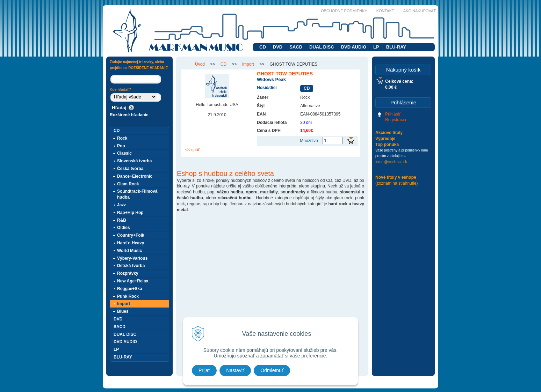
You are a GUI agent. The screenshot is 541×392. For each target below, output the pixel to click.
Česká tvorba (130, 169)
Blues (123, 311)
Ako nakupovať (420, 11)
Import (124, 304)
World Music (129, 251)
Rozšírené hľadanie (129, 115)
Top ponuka (387, 145)
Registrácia (396, 120)
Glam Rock (128, 184)
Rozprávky (128, 273)
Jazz (121, 205)
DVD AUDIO (354, 47)
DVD (278, 47)
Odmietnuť (272, 370)
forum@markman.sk (391, 162)
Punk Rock (128, 296)
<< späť (192, 150)
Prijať (204, 370)
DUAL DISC (322, 47)
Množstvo (309, 141)
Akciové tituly (389, 133)
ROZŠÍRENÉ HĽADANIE (148, 68)
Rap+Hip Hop (130, 213)
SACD (296, 47)
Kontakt (385, 11)
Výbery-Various (132, 258)
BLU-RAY (396, 47)
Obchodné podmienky (344, 11)
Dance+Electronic (135, 176)
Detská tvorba (131, 266)
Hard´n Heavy (131, 243)
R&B (122, 220)
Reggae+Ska (130, 289)
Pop (121, 146)
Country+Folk (131, 235)
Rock (122, 138)
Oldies (124, 228)
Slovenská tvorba (134, 161)
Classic (124, 153)
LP (376, 47)
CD (263, 47)
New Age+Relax (133, 281)
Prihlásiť (393, 114)
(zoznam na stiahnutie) (396, 183)
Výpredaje (385, 139)
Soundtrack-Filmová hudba (137, 194)
